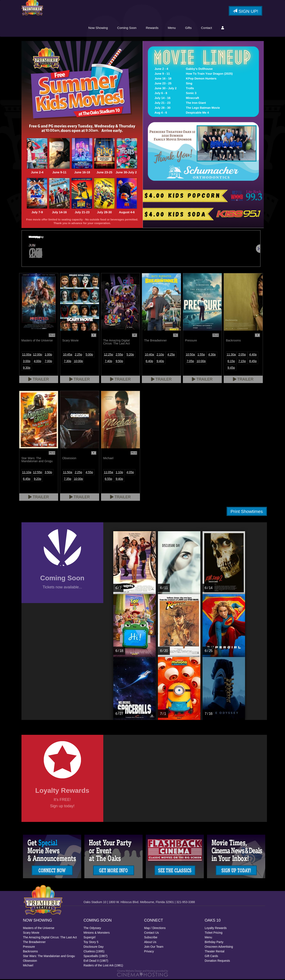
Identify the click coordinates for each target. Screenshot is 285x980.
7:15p (242, 362)
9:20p (38, 479)
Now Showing (98, 28)
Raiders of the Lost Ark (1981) (103, 966)
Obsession (30, 962)
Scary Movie (31, 933)
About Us (150, 943)
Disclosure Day (94, 947)
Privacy (149, 952)
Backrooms (30, 952)
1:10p (119, 473)
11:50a (67, 473)
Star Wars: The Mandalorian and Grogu (49, 957)
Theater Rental (215, 952)
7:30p (67, 362)
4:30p (212, 355)
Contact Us (151, 933)
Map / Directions (155, 929)
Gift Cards (211, 957)
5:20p (130, 355)
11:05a (108, 473)
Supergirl (89, 938)
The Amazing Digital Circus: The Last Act (50, 938)
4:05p (130, 473)
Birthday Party (214, 943)
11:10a (27, 473)
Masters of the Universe (39, 929)
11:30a (231, 355)
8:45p (253, 362)
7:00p (48, 362)
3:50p (48, 473)
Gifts (188, 28)
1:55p (201, 355)
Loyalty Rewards (216, 929)
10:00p (79, 362)
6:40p (149, 362)
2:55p (119, 355)
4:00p (38, 362)
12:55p (38, 473)
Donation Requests (217, 962)
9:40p (160, 362)
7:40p (108, 362)
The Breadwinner (34, 943)
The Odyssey (92, 929)
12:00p (38, 355)
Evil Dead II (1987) (96, 962)
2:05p (242, 355)
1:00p (48, 355)
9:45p (231, 368)
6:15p (231, 362)
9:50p (119, 362)
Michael (28, 966)
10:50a (190, 355)
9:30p (27, 368)
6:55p (108, 479)
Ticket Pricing (214, 933)
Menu (172, 28)
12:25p (108, 355)
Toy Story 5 (91, 943)
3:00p (27, 362)
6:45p (27, 479)
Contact (207, 28)
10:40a (149, 355)
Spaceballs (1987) (96, 957)
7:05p (190, 362)
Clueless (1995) (94, 952)
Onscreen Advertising (219, 947)
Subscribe (151, 938)
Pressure (29, 947)
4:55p (89, 473)
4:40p (253, 355)
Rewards (152, 28)
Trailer (39, 380)
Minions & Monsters (97, 933)
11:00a (27, 355)
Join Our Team (154, 947)
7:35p (67, 479)
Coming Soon (127, 28)
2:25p (78, 355)
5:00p (89, 355)
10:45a (67, 355)
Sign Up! (245, 11)
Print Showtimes (247, 512)
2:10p (160, 355)
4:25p (171, 355)
